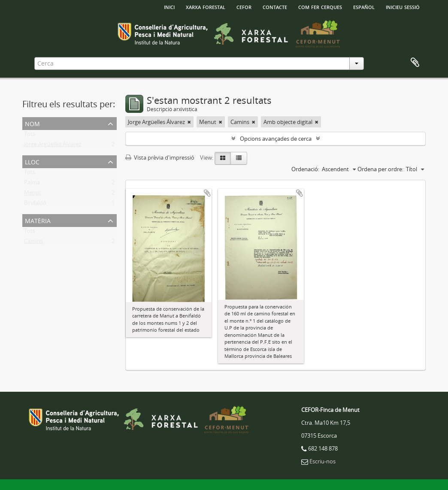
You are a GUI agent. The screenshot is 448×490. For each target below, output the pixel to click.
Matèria (38, 220)
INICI (169, 6)
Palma (32, 184)
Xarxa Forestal (206, 6)
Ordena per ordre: (380, 169)
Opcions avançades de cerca (276, 139)
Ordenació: (305, 169)
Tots (30, 136)
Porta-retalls (415, 63)
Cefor (244, 6)
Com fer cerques (320, 6)
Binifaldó (35, 205)
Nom (32, 123)
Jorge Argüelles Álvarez (53, 146)
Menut (33, 194)
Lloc (32, 161)
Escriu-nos (322, 461)
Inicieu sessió (403, 6)
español (364, 6)
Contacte (275, 6)
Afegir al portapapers (207, 193)
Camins (33, 243)
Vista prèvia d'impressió (160, 157)
